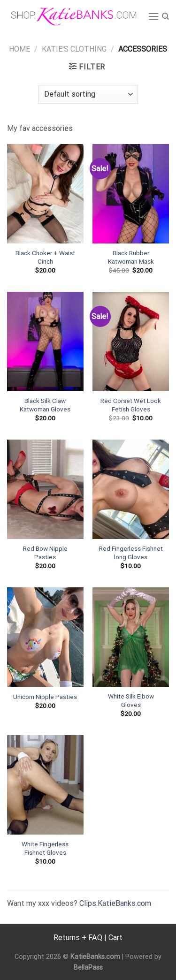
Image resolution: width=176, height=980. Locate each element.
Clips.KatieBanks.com (115, 903)
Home (19, 49)
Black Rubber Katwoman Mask (131, 257)
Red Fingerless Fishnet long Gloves (131, 553)
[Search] (165, 16)
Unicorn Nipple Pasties (45, 697)
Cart (115, 938)
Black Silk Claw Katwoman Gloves (45, 405)
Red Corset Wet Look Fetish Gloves (131, 405)
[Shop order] (88, 94)
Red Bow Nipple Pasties (45, 553)
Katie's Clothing (74, 49)
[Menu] (153, 16)
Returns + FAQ (78, 938)
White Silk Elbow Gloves (131, 700)
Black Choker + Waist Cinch (45, 257)
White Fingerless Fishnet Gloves (45, 848)
